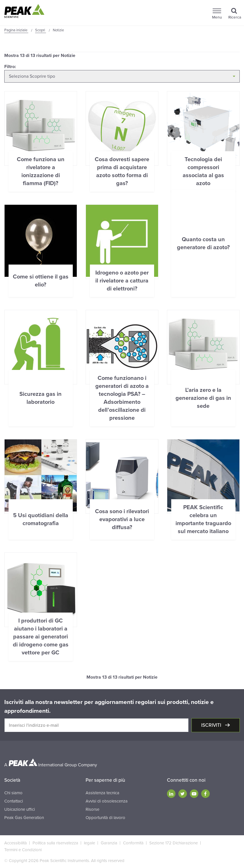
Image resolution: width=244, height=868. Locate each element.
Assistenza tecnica (102, 793)
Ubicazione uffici (20, 809)
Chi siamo (13, 793)
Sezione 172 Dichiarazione (174, 843)
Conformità (133, 843)
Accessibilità (16, 843)
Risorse (92, 809)
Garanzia (109, 843)
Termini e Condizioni (23, 850)
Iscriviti (212, 725)
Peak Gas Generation (24, 818)
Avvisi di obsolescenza (107, 801)
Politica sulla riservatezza (55, 843)
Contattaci (14, 801)
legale (89, 843)
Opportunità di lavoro (105, 818)
